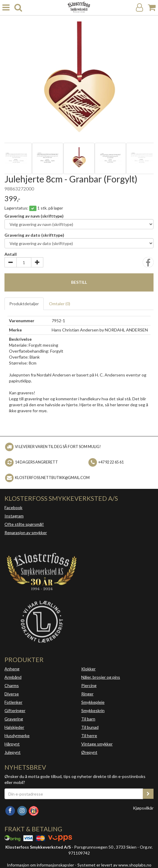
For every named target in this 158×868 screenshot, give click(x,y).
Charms (12, 685)
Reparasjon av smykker (26, 533)
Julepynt (13, 752)
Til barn (88, 719)
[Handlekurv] (152, 8)
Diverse (12, 694)
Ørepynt (89, 752)
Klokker (88, 669)
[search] (18, 8)
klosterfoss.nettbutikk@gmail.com (52, 478)
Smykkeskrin (93, 710)
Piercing (89, 685)
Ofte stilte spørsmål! (24, 524)
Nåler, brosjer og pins (101, 677)
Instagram (14, 516)
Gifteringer (15, 710)
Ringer (87, 694)
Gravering (14, 719)
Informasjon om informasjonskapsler (40, 865)
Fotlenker (13, 702)
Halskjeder (14, 727)
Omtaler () (60, 304)
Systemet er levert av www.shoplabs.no (114, 865)
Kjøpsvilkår (143, 808)
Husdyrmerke (17, 736)
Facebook (13, 507)
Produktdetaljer (24, 304)
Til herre (89, 736)
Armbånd (13, 677)
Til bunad (90, 727)
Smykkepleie (93, 702)
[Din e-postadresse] (74, 794)
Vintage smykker (97, 744)
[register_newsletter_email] (148, 794)
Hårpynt (12, 744)
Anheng (12, 669)
